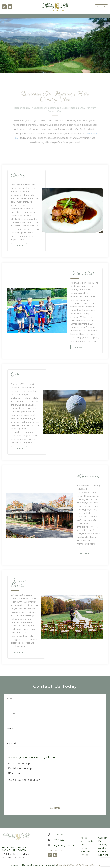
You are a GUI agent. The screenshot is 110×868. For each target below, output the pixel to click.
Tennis (84, 848)
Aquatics (102, 848)
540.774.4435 (58, 834)
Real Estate (16, 773)
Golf (83, 844)
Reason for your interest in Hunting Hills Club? (32, 757)
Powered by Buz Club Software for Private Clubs (33, 865)
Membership (87, 841)
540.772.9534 (58, 840)
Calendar (102, 838)
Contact (102, 851)
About (84, 838)
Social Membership (20, 768)
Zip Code (12, 743)
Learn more (19, 246)
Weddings (103, 844)
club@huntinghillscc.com (63, 845)
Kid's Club (85, 851)
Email (10, 728)
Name (10, 698)
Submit (55, 808)
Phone (11, 713)
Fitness (84, 855)
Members (102, 7)
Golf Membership (19, 763)
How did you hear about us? (24, 780)
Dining (101, 841)
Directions (103, 855)
